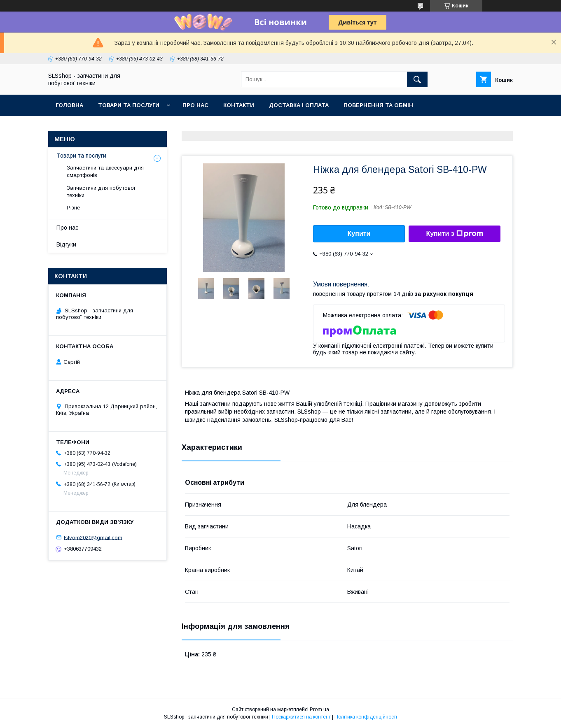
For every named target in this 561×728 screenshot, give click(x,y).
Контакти (239, 105)
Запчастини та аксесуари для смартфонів (105, 171)
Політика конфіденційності (366, 717)
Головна (69, 105)
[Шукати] (417, 79)
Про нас (195, 105)
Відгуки (66, 244)
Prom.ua (319, 709)
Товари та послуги (129, 105)
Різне (73, 208)
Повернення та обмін (378, 105)
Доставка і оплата (299, 105)
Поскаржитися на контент (301, 717)
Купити (359, 234)
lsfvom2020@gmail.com (93, 537)
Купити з (454, 234)
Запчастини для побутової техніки (101, 192)
